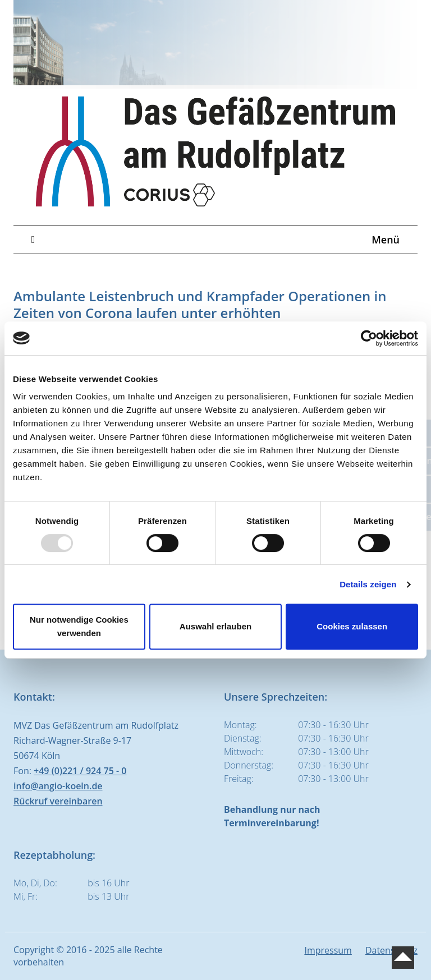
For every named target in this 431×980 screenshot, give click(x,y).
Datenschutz (391, 950)
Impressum (328, 950)
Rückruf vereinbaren (58, 801)
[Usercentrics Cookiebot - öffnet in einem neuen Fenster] (369, 338)
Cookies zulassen (352, 626)
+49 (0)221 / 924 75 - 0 (80, 771)
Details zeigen (368, 584)
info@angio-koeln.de (58, 786)
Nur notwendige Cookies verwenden (79, 626)
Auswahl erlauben (215, 626)
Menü (215, 240)
